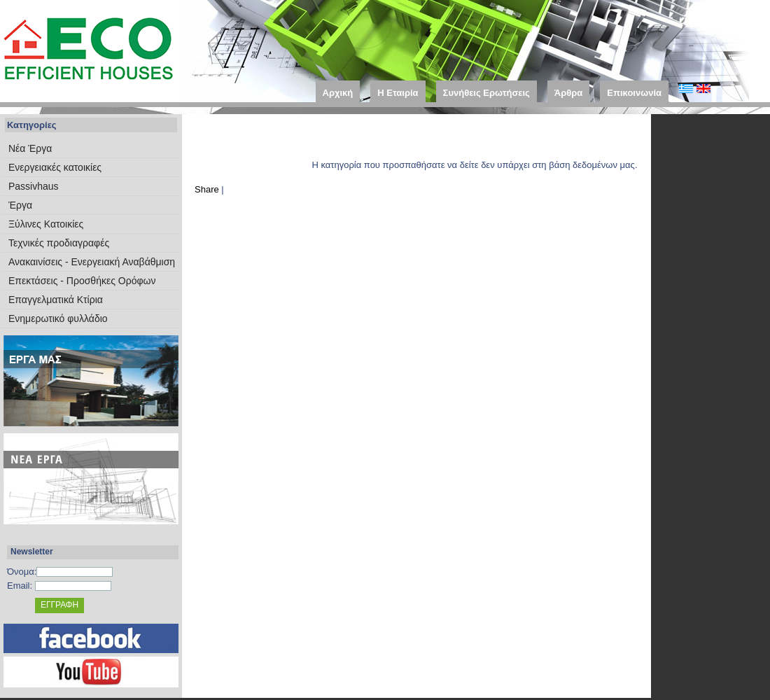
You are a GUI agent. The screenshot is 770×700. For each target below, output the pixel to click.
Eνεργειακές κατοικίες (55, 167)
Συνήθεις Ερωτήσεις (486, 93)
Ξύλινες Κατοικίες (46, 224)
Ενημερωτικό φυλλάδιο (58, 318)
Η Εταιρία (398, 93)
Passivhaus (34, 186)
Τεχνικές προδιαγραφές (59, 243)
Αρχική (338, 93)
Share (207, 189)
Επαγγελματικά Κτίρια (56, 300)
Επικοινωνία (634, 93)
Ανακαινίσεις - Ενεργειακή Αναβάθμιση (92, 262)
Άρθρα (569, 93)
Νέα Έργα (30, 148)
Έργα (20, 205)
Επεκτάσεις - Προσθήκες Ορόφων (82, 281)
